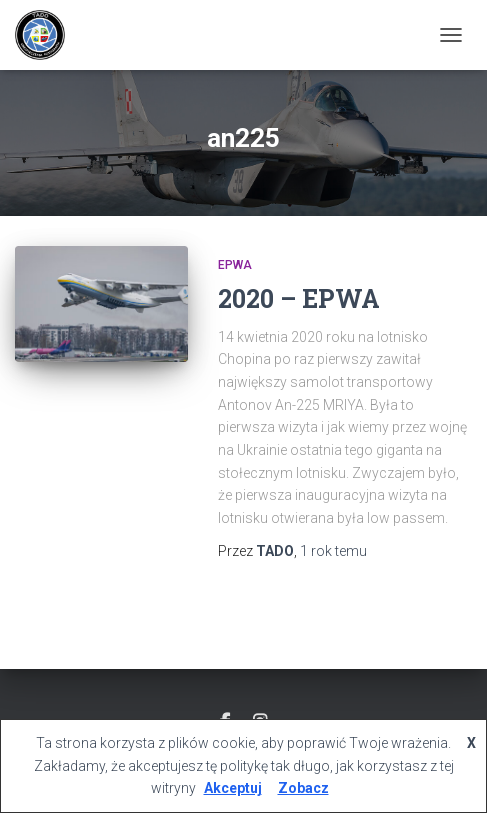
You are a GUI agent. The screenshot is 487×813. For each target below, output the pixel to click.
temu (333, 551)
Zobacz (303, 788)
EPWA (235, 265)
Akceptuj (233, 788)
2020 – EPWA (299, 298)
